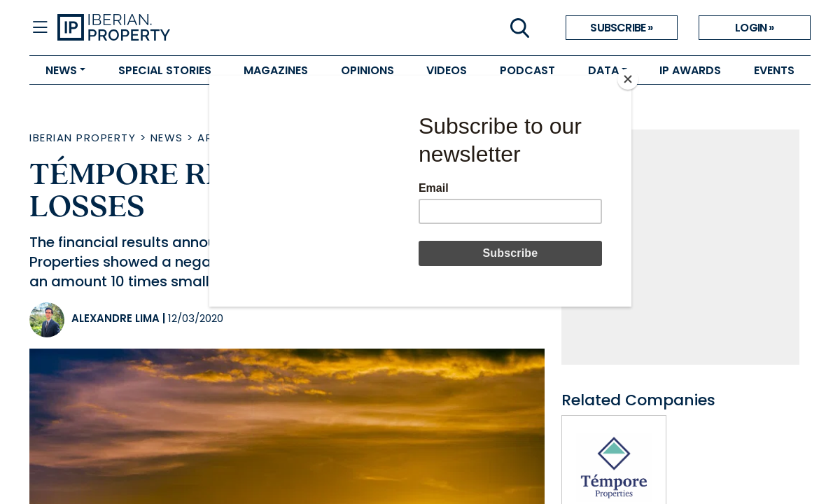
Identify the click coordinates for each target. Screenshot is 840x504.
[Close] (628, 79)
